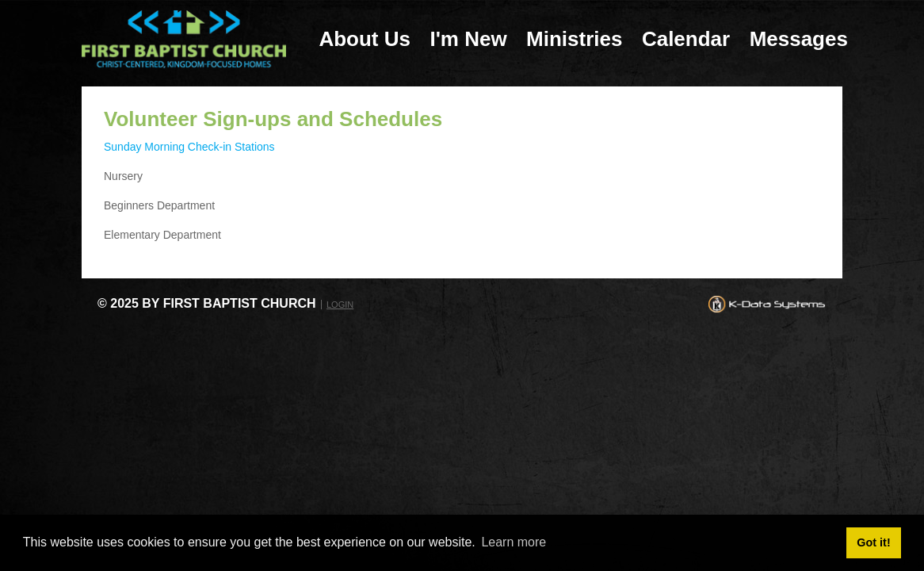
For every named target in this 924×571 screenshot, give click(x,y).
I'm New (468, 39)
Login (340, 305)
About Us (365, 39)
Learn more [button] (514, 542)
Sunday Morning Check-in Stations (189, 147)
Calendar (686, 39)
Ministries (574, 39)
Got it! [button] (873, 542)
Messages (799, 39)
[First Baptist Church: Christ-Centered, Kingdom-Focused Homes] (184, 38)
